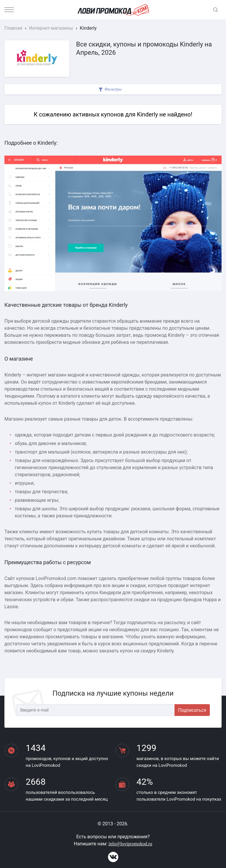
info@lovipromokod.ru (131, 844)
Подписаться (192, 710)
